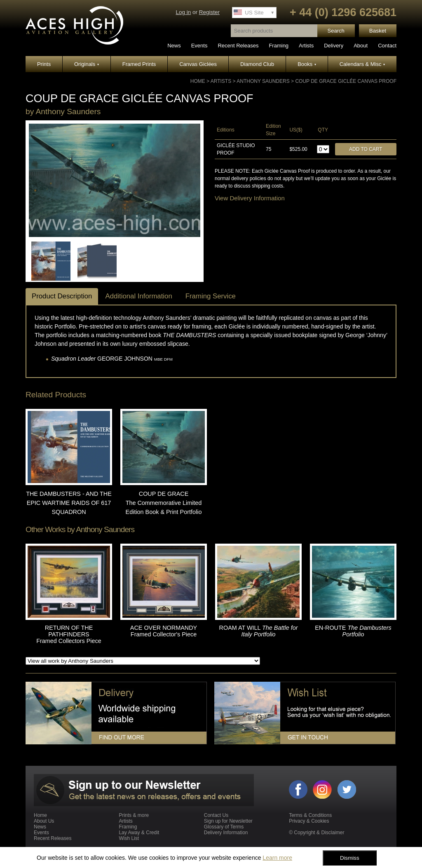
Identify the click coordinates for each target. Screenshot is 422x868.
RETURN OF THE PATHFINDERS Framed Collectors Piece (69, 634)
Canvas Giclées (198, 64)
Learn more (277, 858)
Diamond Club (257, 64)
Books (307, 64)
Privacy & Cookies (309, 821)
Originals (87, 64)
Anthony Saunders (263, 81)
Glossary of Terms (224, 827)
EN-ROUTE (353, 631)
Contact (387, 46)
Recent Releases (238, 46)
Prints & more (134, 815)
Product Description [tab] (62, 296)
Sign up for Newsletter (228, 821)
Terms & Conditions (310, 815)
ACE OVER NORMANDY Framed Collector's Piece (164, 631)
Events (199, 46)
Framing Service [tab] (211, 296)
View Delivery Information (250, 198)
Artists (306, 46)
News (174, 46)
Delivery (334, 46)
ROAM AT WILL (259, 631)
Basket (378, 31)
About (361, 46)
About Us (44, 821)
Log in (183, 12)
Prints (44, 64)
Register (209, 12)
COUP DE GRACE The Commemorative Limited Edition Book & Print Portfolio (164, 503)
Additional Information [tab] (138, 296)
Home (198, 81)
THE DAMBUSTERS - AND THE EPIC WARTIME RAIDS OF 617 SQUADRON (69, 503)
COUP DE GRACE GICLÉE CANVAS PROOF (346, 81)
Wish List (129, 838)
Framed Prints (139, 64)
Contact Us (216, 815)
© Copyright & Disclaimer (316, 833)
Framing (279, 46)
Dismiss (350, 858)
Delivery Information (226, 833)
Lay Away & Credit (139, 833)
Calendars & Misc (362, 64)
